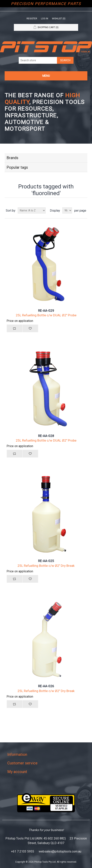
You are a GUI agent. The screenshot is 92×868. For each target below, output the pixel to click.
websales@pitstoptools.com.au (60, 851)
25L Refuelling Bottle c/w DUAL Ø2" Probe (46, 315)
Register (32, 19)
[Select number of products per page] (67, 210)
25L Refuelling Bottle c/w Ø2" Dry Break (46, 566)
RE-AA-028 (46, 436)
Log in (45, 19)
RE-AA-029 (46, 311)
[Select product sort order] (32, 210)
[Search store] (38, 60)
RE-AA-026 (46, 686)
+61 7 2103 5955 (23, 851)
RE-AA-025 (46, 561)
